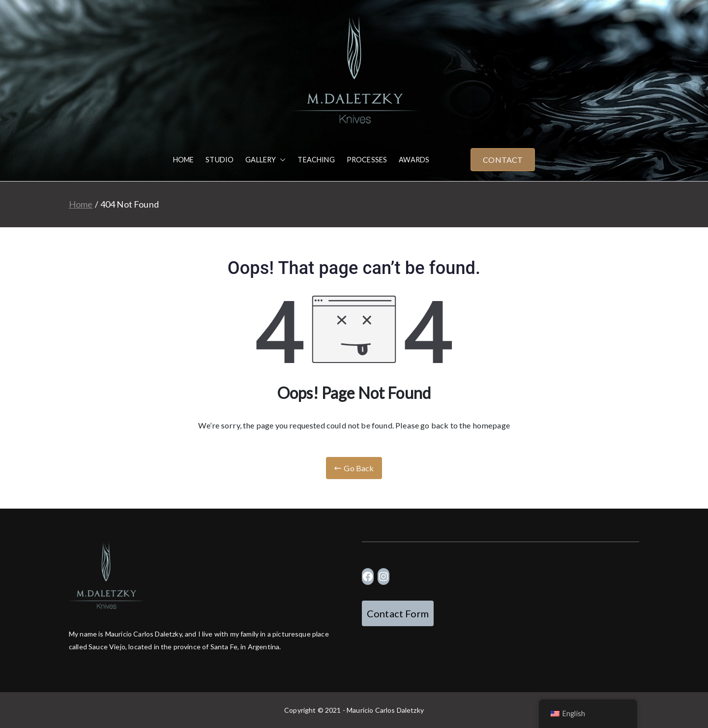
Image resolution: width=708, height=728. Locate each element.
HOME (184, 160)
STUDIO (220, 160)
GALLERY (265, 160)
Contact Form (398, 613)
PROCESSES (367, 160)
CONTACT (503, 160)
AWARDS (414, 160)
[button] (281, 160)
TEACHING (316, 160)
